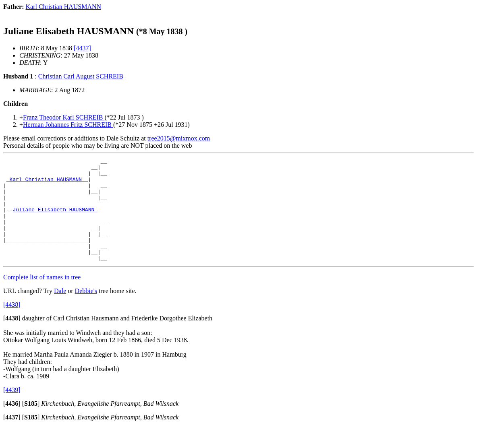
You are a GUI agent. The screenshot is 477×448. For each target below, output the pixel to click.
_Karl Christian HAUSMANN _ (47, 184)
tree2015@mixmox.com (179, 138)
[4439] (12, 410)
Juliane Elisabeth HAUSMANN (55, 220)
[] (12, 339)
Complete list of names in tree (42, 298)
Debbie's (86, 311)
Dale (60, 311)
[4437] (82, 48)
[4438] (12, 325)
